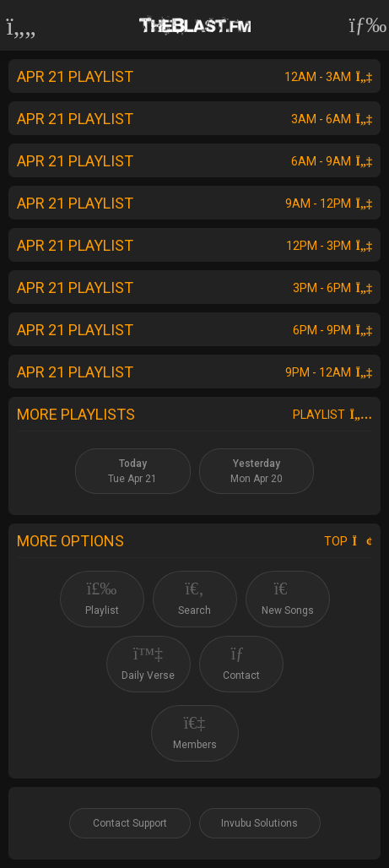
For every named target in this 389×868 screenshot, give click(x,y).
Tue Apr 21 (132, 471)
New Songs (288, 598)
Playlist (332, 415)
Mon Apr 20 (257, 471)
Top (348, 541)
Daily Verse (148, 663)
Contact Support (130, 823)
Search (194, 598)
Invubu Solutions (259, 823)
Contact (241, 663)
